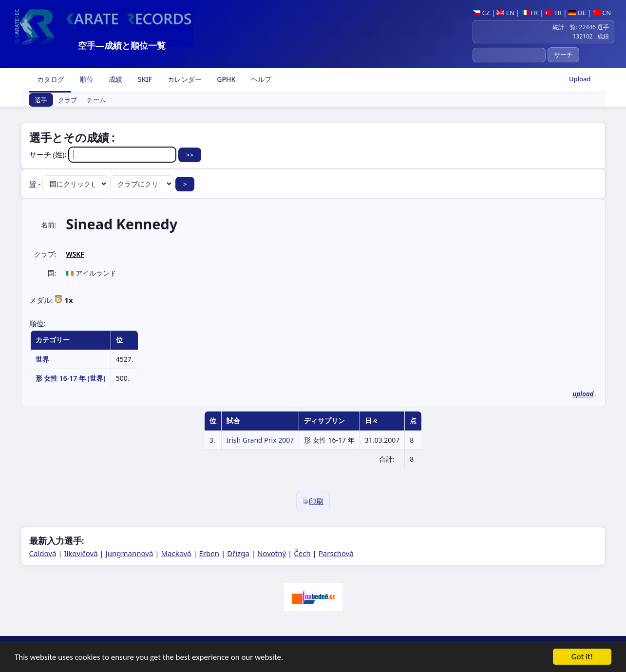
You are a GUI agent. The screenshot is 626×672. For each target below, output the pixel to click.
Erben (209, 553)
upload (583, 394)
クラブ (67, 100)
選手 (41, 100)
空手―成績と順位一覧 (122, 45)
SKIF (144, 79)
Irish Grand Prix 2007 (260, 440)
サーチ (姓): (104, 154)
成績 (115, 79)
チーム (96, 100)
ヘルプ (260, 79)
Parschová (336, 553)
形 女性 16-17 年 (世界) (71, 378)
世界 (42, 359)
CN (602, 13)
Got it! (582, 658)
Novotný (272, 553)
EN (505, 13)
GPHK (226, 79)
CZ (481, 13)
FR (530, 13)
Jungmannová (130, 553)
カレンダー (184, 79)
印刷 (313, 501)
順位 (86, 79)
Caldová (43, 553)
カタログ (50, 79)
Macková (176, 553)
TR (553, 13)
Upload (580, 79)
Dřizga (238, 553)
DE (577, 13)
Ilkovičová (81, 553)
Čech (302, 553)
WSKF (75, 254)
